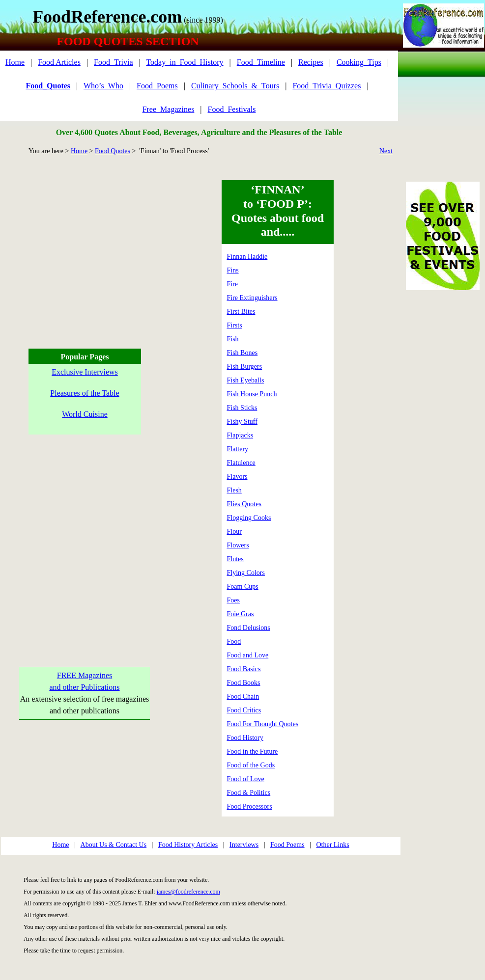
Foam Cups (243, 586)
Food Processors (250, 806)
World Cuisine (85, 414)
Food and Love (248, 655)
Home (15, 62)
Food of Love (246, 779)
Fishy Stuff (242, 422)
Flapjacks (240, 435)
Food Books (244, 683)
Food (234, 641)
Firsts (235, 325)
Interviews (244, 845)
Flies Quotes (244, 504)
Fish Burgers (245, 367)
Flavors (237, 476)
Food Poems (287, 845)
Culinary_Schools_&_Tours (235, 86)
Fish (233, 339)
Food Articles (59, 62)
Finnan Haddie (247, 257)
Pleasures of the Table (85, 393)
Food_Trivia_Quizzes (327, 86)
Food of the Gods (251, 765)
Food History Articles (188, 845)
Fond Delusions (249, 628)
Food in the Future (253, 751)
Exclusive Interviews (85, 372)
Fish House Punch (252, 394)
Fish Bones (242, 353)
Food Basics (244, 669)
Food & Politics (249, 793)
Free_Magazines (169, 109)
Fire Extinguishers (252, 298)
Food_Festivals (232, 109)
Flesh (234, 490)
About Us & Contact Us (114, 845)
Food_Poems (157, 86)
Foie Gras (241, 614)
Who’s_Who (103, 86)
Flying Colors (246, 573)
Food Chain (243, 696)
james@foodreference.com (188, 892)
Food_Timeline (261, 62)
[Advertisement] (83, 249)
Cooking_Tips (359, 62)
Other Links (332, 845)
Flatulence (241, 463)
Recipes (311, 62)
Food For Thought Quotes (263, 724)
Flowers (238, 545)
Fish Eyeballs (246, 380)
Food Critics (244, 710)
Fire (233, 284)
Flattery (238, 449)
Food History (245, 738)
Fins (233, 270)
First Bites (241, 312)
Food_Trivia (113, 62)
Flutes (235, 559)
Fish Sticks (242, 408)
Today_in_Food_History (185, 62)
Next (386, 151)
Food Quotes (113, 151)
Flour (234, 531)
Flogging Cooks (249, 518)
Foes (233, 600)
